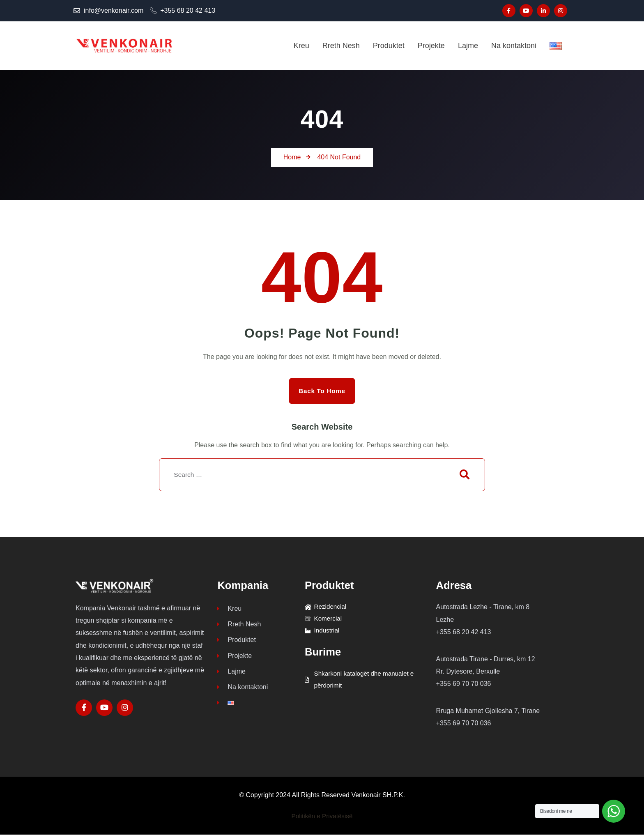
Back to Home (322, 391)
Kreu (229, 609)
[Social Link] (509, 11)
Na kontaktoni (243, 691)
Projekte (235, 659)
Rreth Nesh (239, 626)
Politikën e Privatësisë (322, 816)
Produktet (236, 642)
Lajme (231, 675)
